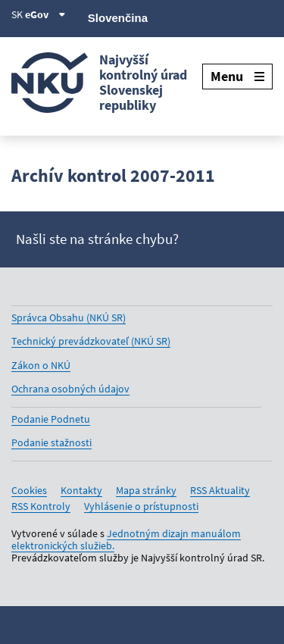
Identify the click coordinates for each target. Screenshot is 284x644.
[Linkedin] (237, 17)
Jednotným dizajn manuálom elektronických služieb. (126, 539)
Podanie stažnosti (51, 442)
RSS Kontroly (41, 506)
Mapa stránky (146, 490)
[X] (161, 17)
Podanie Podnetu (51, 419)
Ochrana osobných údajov (70, 389)
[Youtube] (212, 17)
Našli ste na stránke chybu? (97, 239)
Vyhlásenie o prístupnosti (141, 506)
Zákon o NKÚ (41, 365)
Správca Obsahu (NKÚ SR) (69, 317)
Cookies (29, 490)
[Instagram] (263, 17)
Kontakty (81, 490)
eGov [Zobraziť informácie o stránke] (45, 14)
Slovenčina (118, 18)
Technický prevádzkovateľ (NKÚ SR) (91, 341)
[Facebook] (187, 17)
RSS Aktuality (220, 490)
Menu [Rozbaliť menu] (237, 76)
